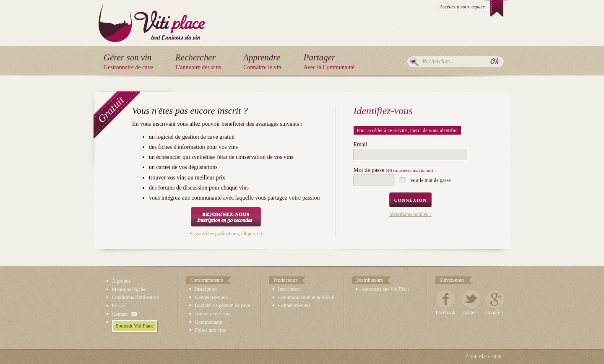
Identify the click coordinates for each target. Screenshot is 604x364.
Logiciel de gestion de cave (223, 305)
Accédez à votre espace (462, 7)
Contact (120, 314)
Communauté (209, 322)
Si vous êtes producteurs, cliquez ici (226, 234)
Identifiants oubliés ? (410, 214)
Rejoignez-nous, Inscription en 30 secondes (226, 217)
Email (360, 145)
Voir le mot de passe (430, 180)
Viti (152, 17)
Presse (118, 306)
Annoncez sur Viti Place (385, 289)
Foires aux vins (210, 330)
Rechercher (414, 62)
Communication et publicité (306, 297)
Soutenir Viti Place (135, 326)
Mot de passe (393, 170)
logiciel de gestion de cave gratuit (195, 137)
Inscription (206, 289)
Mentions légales (129, 289)
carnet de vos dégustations (187, 167)
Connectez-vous (211, 297)
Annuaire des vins (213, 314)
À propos (121, 281)
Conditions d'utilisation (135, 297)
